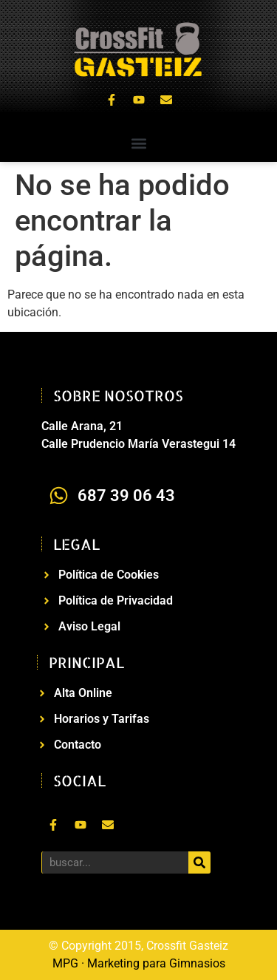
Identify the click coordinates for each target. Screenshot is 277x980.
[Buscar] (199, 862)
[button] (138, 144)
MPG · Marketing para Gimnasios (139, 963)
